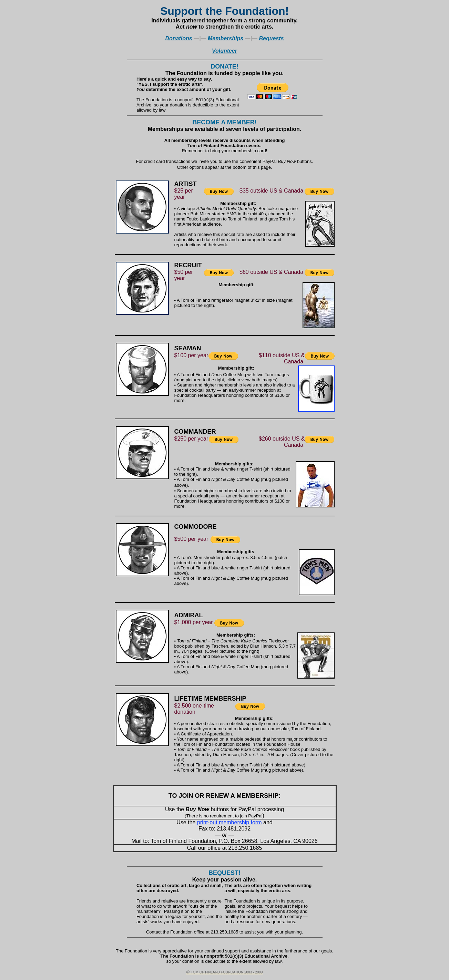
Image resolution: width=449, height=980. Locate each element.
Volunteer (224, 51)
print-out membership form (229, 822)
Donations (178, 38)
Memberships (226, 38)
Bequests (272, 38)
